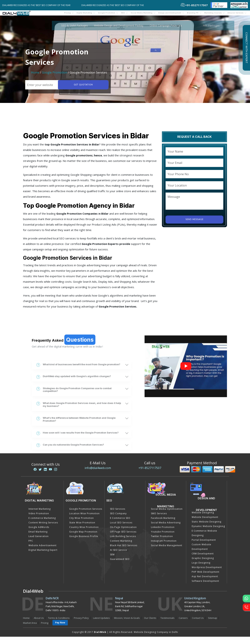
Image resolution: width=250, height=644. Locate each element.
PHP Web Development (206, 574)
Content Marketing (121, 543)
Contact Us (198, 620)
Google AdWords (39, 529)
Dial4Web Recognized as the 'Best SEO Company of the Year (38, 5)
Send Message (194, 222)
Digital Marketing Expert (43, 552)
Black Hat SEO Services (124, 548)
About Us (39, 620)
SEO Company (118, 516)
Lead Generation (39, 539)
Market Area (30, 625)
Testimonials (167, 620)
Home (35, 75)
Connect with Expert (246, 48)
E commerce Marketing (42, 520)
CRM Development (203, 556)
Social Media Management (167, 548)
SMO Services (159, 516)
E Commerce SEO (120, 520)
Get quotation (83, 87)
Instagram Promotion (164, 543)
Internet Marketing (40, 511)
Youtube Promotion (163, 534)
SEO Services (118, 511)
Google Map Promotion (83, 534)
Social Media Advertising (166, 525)
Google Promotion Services (86, 511)
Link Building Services (123, 539)
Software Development (205, 583)
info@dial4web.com (98, 470)
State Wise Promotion (82, 525)
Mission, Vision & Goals (127, 620)
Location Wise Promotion (84, 516)
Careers (183, 620)
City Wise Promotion (82, 520)
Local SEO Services (121, 525)
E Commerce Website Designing (204, 535)
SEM (112, 557)
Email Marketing (38, 534)
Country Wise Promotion (84, 529)
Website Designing (203, 515)
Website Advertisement (42, 548)
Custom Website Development (201, 549)
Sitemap (213, 620)
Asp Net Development (205, 579)
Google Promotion (55, 75)
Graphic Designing (203, 561)
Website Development (205, 519)
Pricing (41, 14)
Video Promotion (39, 516)
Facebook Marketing (163, 520)
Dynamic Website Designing (208, 529)
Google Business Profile (84, 539)
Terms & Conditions (59, 620)
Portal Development (204, 542)
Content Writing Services (43, 525)
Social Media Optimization (167, 511)
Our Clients (150, 620)
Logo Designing (201, 565)
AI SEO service (119, 552)
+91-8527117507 (150, 470)
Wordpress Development (207, 570)
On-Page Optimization (123, 529)
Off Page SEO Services (123, 534)
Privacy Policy (81, 620)
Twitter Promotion (162, 539)
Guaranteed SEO (120, 561)
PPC (31, 543)
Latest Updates (101, 620)
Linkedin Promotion (163, 529)
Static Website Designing (207, 524)
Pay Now (60, 625)
